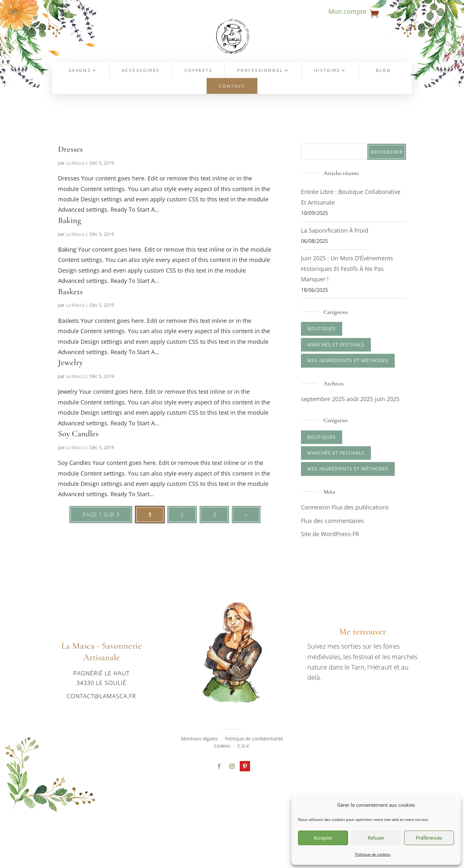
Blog (384, 71)
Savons (80, 71)
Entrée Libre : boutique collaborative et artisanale (351, 197)
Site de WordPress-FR (330, 534)
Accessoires (141, 71)
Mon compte (347, 13)
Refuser (376, 838)
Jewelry (70, 362)
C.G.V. (244, 746)
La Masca (75, 163)
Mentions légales (199, 739)
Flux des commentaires (333, 521)
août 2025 (360, 399)
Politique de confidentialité (254, 739)
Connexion (315, 507)
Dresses (70, 149)
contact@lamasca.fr (101, 696)
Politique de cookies (373, 854)
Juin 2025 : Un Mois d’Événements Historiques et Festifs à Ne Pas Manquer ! (347, 269)
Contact (232, 87)
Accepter (323, 838)
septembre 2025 (323, 399)
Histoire (327, 71)
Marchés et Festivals (336, 345)
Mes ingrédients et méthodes (348, 360)
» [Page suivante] (246, 515)
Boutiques (322, 328)
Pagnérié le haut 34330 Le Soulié (101, 678)
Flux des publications (360, 507)
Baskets (70, 291)
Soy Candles (78, 434)
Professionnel (260, 71)
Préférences (429, 838)
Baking (70, 220)
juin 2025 (387, 399)
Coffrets (198, 71)
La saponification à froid (335, 230)
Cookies (222, 746)
